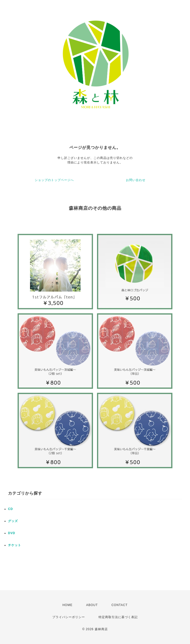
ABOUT (92, 605)
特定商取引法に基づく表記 (118, 617)
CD (10, 509)
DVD (12, 533)
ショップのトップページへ (54, 180)
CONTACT (119, 605)
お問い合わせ (136, 180)
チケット (15, 545)
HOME (67, 605)
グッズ (13, 521)
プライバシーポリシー (69, 617)
